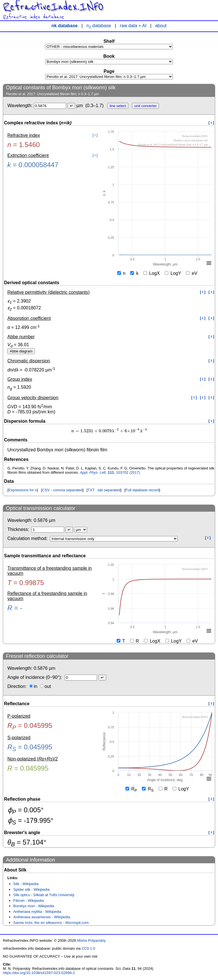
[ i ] (211, 123)
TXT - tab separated (104, 490)
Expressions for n (23, 490)
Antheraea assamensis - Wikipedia (42, 917)
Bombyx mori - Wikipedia (34, 906)
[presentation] (109, 431)
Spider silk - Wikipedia (32, 889)
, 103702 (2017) (110, 472)
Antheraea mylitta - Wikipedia (37, 912)
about (161, 26)
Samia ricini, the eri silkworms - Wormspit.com (51, 923)
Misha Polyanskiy (91, 940)
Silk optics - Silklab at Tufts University (44, 895)
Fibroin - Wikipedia (29, 901)
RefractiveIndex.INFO (53, 7)
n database (99, 26)
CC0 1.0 (89, 948)
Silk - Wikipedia (26, 884)
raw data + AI (133, 26)
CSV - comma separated (62, 490)
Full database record (142, 490)
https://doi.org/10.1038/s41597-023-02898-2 (39, 973)
